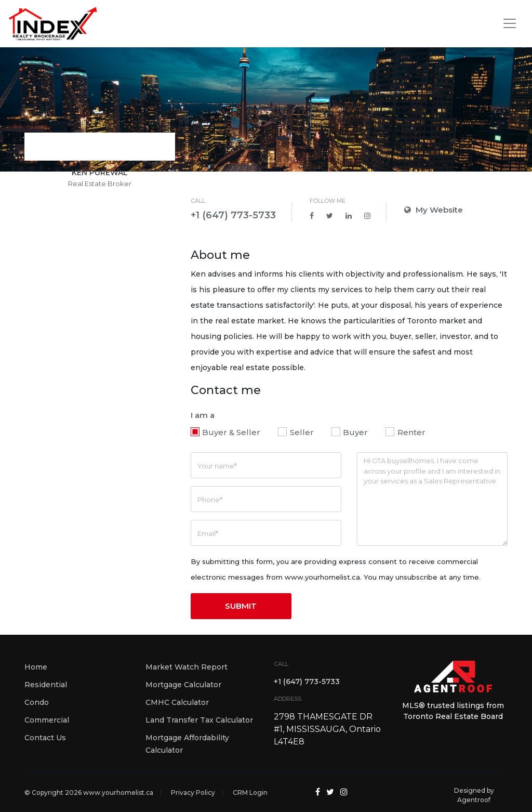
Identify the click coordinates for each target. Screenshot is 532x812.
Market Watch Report (187, 667)
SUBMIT (241, 606)
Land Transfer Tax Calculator (199, 720)
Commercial (47, 720)
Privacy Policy (193, 793)
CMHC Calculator (177, 702)
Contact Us (45, 738)
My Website (434, 210)
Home (36, 667)
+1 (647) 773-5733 (233, 215)
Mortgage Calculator (183, 685)
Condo (37, 702)
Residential (46, 685)
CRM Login (250, 793)
